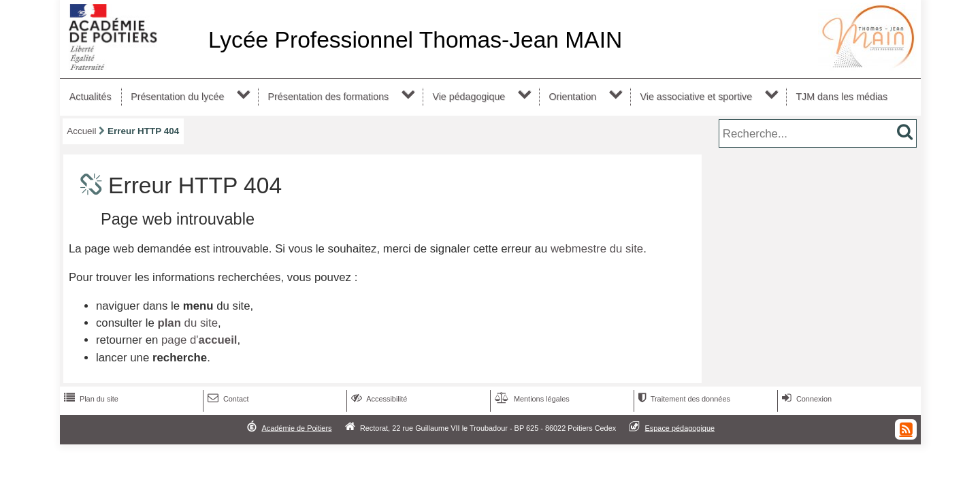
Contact (227, 399)
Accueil (81, 131)
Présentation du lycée (177, 97)
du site (187, 323)
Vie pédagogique (469, 97)
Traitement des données (683, 399)
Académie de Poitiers (296, 427)
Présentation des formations (329, 97)
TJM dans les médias (842, 97)
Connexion (805, 399)
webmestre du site (597, 249)
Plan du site (90, 399)
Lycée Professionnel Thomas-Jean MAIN (415, 40)
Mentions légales (531, 399)
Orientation (572, 97)
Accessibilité (378, 399)
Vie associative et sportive (697, 97)
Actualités (91, 97)
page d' (199, 340)
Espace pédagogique (680, 427)
